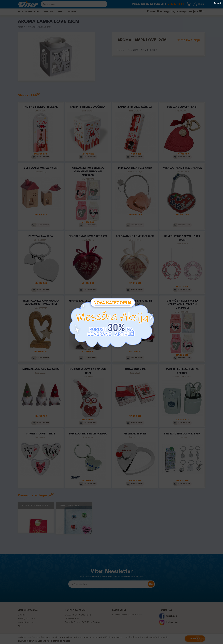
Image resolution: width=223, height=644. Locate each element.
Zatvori (218, 3)
